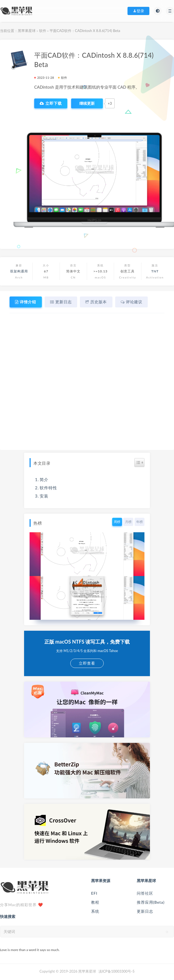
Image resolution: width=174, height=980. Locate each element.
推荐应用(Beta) (151, 902)
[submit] (167, 932)
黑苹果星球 (27, 31)
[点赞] (87, 103)
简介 (44, 479)
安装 (44, 496)
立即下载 (51, 103)
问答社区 (145, 893)
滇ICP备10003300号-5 (117, 971)
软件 (43, 31)
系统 (95, 911)
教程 (95, 902)
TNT (155, 271)
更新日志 (145, 911)
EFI (94, 893)
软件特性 (48, 488)
